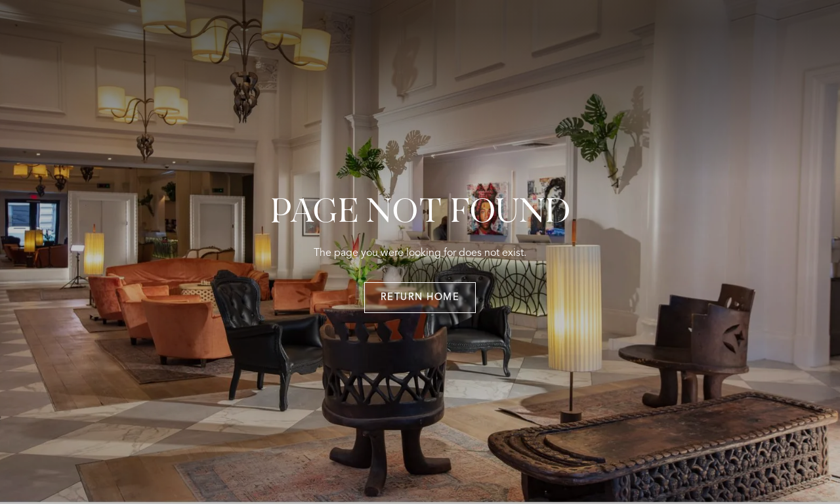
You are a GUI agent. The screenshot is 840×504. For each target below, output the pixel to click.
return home (420, 298)
